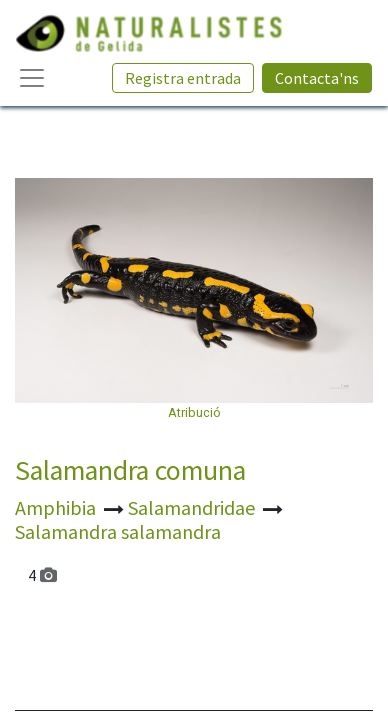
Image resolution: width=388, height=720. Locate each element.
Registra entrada (183, 78)
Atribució (194, 412)
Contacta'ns (317, 78)
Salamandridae (193, 507)
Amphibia (57, 507)
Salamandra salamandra (118, 531)
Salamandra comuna (130, 470)
